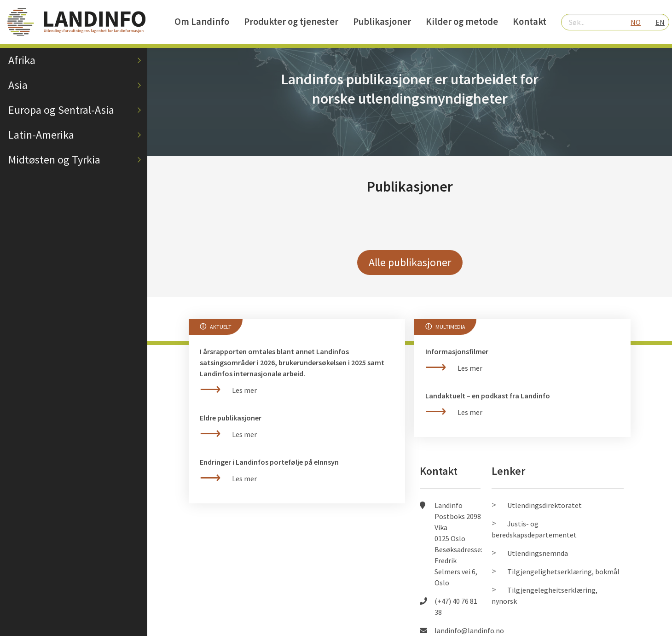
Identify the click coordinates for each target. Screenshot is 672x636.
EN (660, 22)
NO (636, 22)
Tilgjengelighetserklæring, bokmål (563, 572)
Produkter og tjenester (291, 22)
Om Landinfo (202, 22)
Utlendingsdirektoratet (545, 505)
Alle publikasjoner (410, 262)
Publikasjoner (382, 22)
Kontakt (530, 22)
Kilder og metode (462, 22)
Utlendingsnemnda (538, 553)
